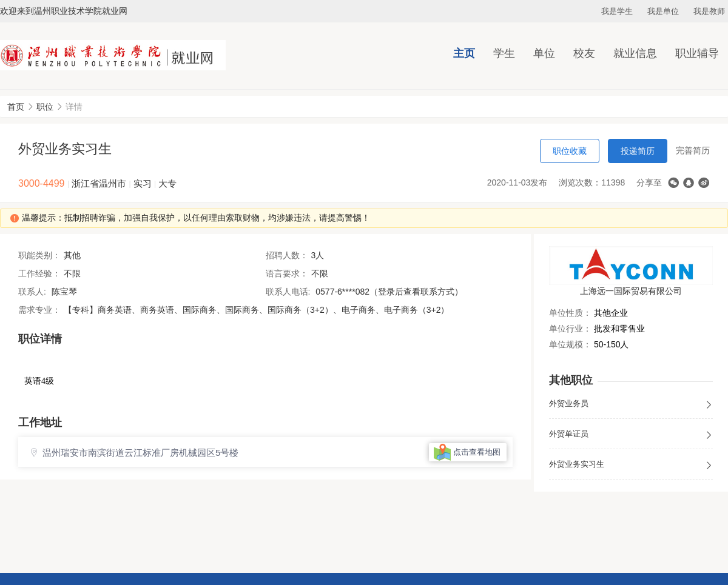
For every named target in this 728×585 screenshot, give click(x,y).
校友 (584, 53)
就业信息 (635, 53)
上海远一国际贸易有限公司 (631, 291)
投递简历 (638, 151)
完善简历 (693, 150)
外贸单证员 (631, 435)
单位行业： (570, 329)
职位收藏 (570, 151)
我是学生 (617, 11)
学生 (504, 53)
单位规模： (570, 344)
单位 (544, 53)
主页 (464, 53)
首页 (16, 107)
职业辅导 (697, 53)
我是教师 (709, 11)
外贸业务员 (631, 404)
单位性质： (570, 313)
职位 (45, 107)
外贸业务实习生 (631, 465)
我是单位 (663, 11)
